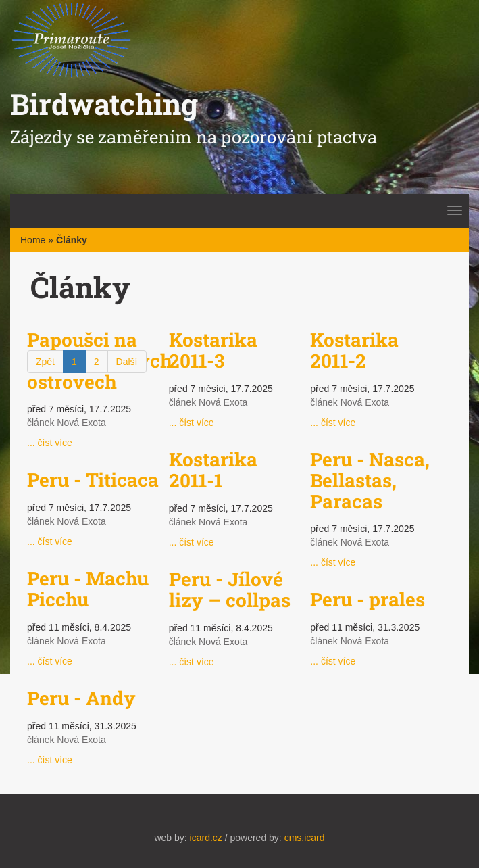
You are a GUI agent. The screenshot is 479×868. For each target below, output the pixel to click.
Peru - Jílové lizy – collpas (230, 589)
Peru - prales (368, 599)
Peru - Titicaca (93, 480)
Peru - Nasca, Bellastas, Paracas (370, 480)
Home (33, 240)
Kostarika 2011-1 (213, 470)
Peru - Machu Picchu (88, 589)
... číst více (50, 443)
